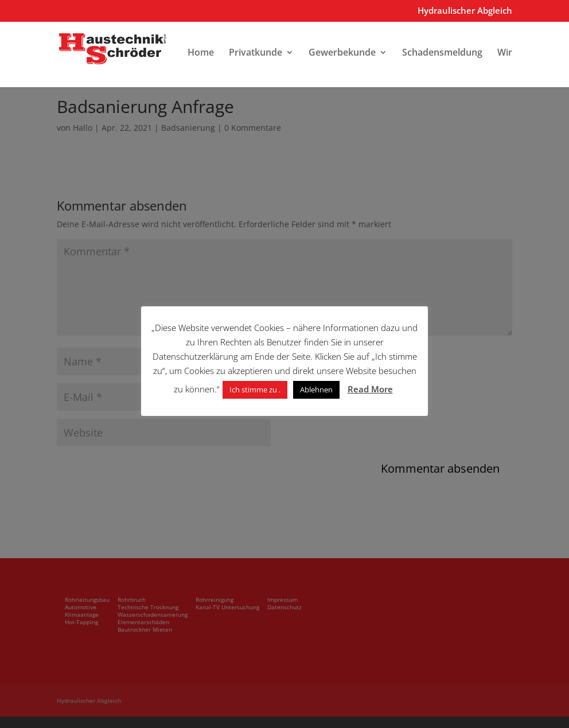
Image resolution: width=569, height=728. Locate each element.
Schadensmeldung (442, 53)
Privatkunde (256, 53)
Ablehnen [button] (316, 390)
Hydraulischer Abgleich (465, 11)
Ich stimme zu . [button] (255, 390)
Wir (505, 53)
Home (201, 53)
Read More (370, 389)
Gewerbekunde (342, 53)
